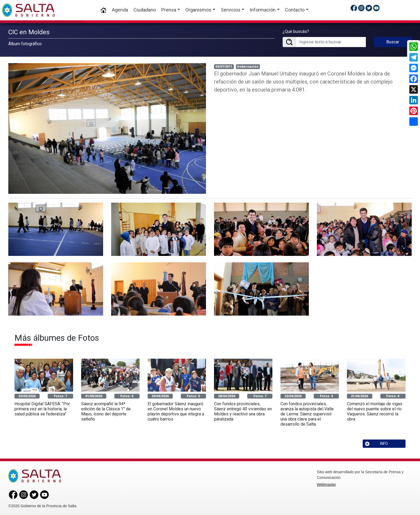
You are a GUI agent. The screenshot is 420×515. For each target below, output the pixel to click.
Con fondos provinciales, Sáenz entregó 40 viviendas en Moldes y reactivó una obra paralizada (243, 410)
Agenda (120, 10)
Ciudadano (145, 10)
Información (263, 10)
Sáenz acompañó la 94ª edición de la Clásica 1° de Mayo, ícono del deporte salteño (106, 410)
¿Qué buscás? (296, 31)
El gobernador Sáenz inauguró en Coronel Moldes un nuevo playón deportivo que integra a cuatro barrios (176, 410)
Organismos (198, 10)
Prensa (169, 10)
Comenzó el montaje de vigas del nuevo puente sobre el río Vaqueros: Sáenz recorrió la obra (375, 410)
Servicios (231, 10)
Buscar (393, 41)
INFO (377, 443)
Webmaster (326, 484)
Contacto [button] (295, 10)
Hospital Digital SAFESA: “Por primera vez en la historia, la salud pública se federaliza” (42, 408)
